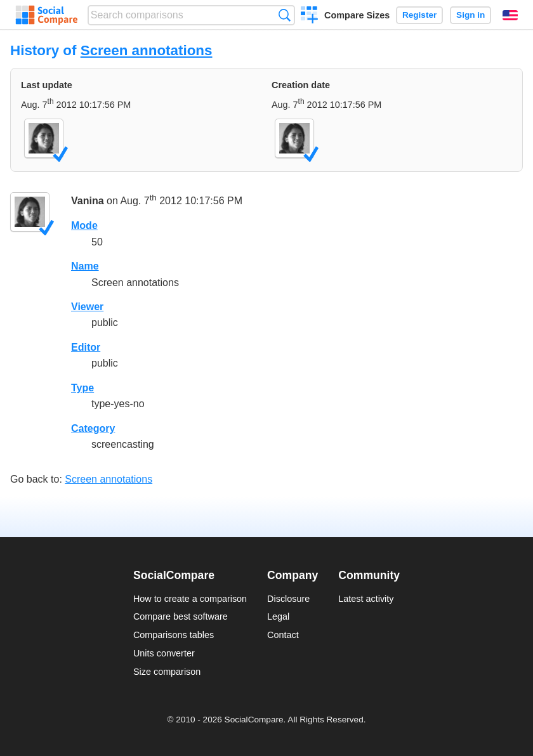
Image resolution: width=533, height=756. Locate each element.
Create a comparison (309, 16)
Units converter (164, 653)
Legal (278, 616)
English (510, 15)
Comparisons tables (174, 635)
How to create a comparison (190, 599)
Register (419, 15)
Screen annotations (147, 50)
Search (285, 15)
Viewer (87, 307)
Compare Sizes (357, 15)
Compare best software (181, 616)
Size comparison (167, 672)
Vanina (88, 201)
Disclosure (288, 599)
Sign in (470, 15)
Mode (84, 225)
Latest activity (366, 599)
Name (85, 266)
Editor (86, 347)
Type (82, 388)
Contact (283, 635)
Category (93, 428)
